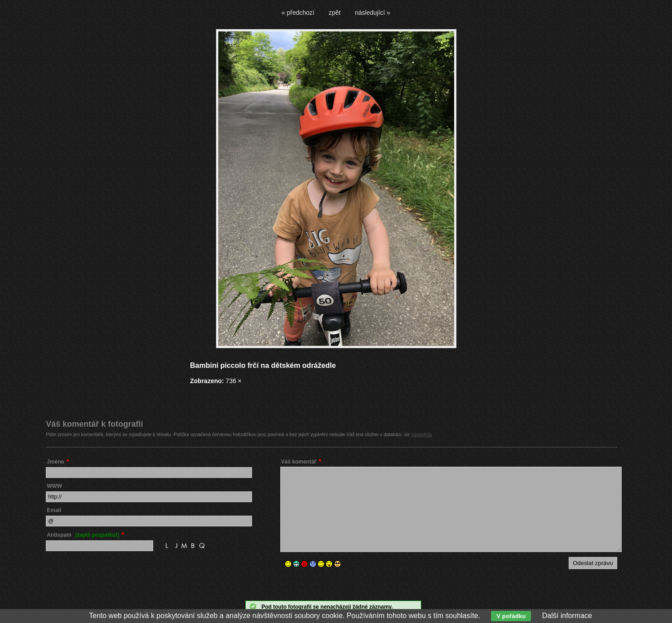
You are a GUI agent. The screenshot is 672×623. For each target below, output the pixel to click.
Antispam (83, 535)
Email (54, 510)
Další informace (567, 616)
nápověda (421, 434)
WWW (54, 486)
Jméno (55, 462)
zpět (335, 13)
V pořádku (511, 616)
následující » (373, 13)
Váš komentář (299, 462)
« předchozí (298, 13)
